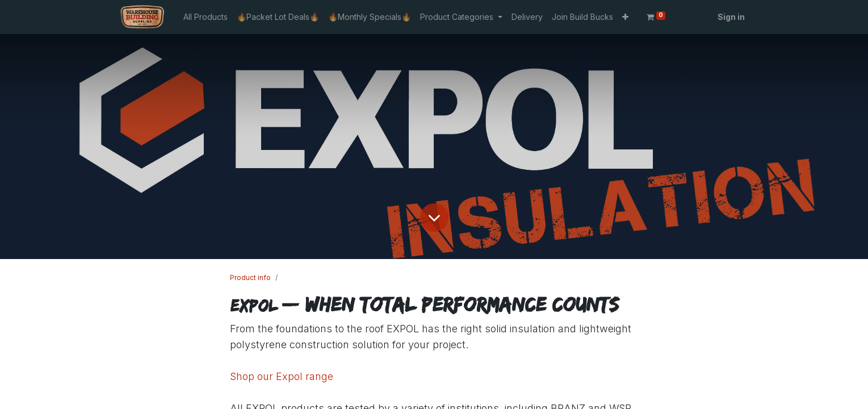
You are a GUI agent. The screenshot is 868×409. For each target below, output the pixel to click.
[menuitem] (206, 17)
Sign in (731, 17)
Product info (250, 277)
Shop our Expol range (282, 376)
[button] (625, 17)
